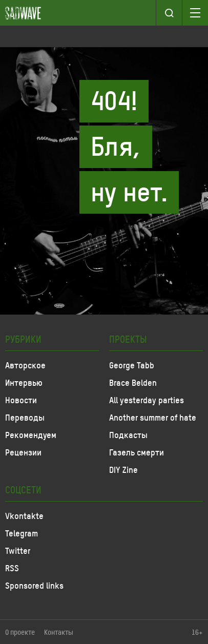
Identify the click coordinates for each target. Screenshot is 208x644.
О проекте (20, 632)
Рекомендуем (31, 434)
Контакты (59, 632)
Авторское (25, 365)
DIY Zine (123, 469)
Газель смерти (137, 452)
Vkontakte (24, 515)
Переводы (25, 417)
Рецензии (23, 452)
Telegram (22, 533)
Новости (21, 400)
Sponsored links (34, 585)
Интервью (24, 382)
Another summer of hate (153, 417)
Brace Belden (133, 382)
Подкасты (128, 434)
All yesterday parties (147, 400)
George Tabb (132, 365)
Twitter (18, 550)
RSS (12, 568)
